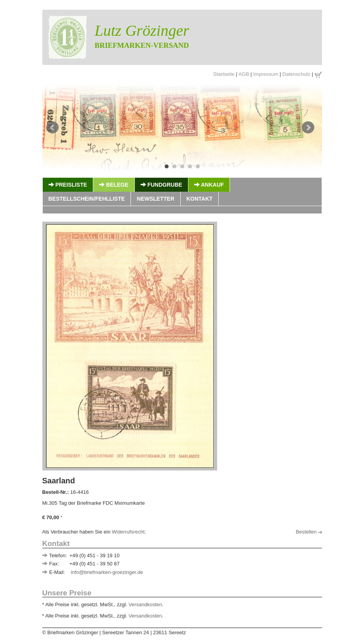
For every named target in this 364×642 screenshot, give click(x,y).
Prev (52, 128)
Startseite (224, 74)
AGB (244, 74)
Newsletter (155, 199)
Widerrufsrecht (128, 532)
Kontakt (199, 199)
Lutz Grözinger (142, 31)
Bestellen (309, 532)
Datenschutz (296, 74)
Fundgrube (161, 185)
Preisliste (68, 185)
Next (308, 128)
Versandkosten (145, 604)
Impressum (266, 74)
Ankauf (209, 185)
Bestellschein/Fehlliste (87, 199)
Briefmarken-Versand (142, 45)
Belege (114, 185)
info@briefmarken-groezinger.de (107, 572)
